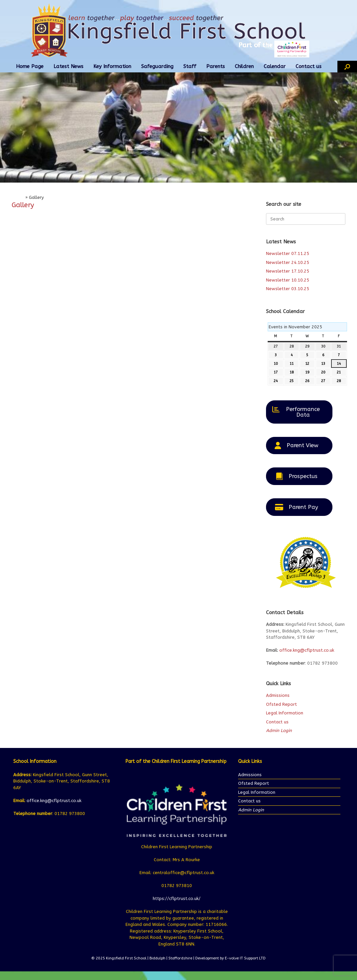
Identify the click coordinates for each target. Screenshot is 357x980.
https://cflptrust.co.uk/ (177, 898)
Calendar (275, 66)
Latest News (68, 66)
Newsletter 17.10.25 (288, 271)
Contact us (309, 66)
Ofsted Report (281, 704)
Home (18, 197)
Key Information (112, 66)
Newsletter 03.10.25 (288, 289)
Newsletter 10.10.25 (288, 280)
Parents (216, 66)
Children (244, 66)
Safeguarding (157, 66)
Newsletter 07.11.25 (288, 253)
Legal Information (285, 713)
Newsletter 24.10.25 (288, 262)
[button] (347, 67)
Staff (190, 66)
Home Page (30, 66)
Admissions (278, 695)
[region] (178, 127)
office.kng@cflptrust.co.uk (307, 650)
